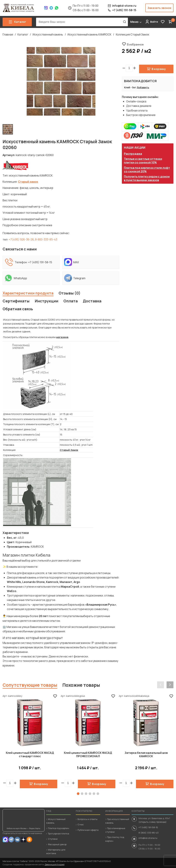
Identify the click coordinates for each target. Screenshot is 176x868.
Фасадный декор (57, 844)
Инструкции (46, 301)
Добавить (143, 87)
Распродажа (133, 154)
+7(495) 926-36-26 (21, 239)
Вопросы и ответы (87, 819)
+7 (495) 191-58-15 (40, 262)
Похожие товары (81, 685)
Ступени (53, 839)
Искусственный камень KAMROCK (89, 34)
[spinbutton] (129, 68)
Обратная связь (18, 309)
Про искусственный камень (117, 821)
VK (17, 840)
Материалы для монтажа (56, 851)
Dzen (23, 840)
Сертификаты (16, 301)
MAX (5, 840)
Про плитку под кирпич (115, 839)
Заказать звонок (159, 8)
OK (29, 840)
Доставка (92, 301)
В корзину (159, 69)
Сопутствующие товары (30, 685)
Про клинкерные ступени (115, 830)
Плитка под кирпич (59, 828)
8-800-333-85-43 (46, 239)
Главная (8, 34)
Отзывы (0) (70, 293)
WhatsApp (57, 8)
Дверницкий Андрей (55, 864)
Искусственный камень (48, 34)
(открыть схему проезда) (153, 822)
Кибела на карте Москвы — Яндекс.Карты (23, 828)
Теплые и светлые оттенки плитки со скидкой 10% (143, 161)
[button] (134, 68)
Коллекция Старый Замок (133, 34)
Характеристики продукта (28, 293)
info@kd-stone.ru (148, 838)
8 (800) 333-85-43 (148, 833)
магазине (62, 337)
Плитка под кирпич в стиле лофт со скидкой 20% (147, 170)
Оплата (71, 301)
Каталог (23, 34)
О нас (81, 824)
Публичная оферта (88, 830)
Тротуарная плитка (59, 834)
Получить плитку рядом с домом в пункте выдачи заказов (147, 178)
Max (46, 8)
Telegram (51, 8)
